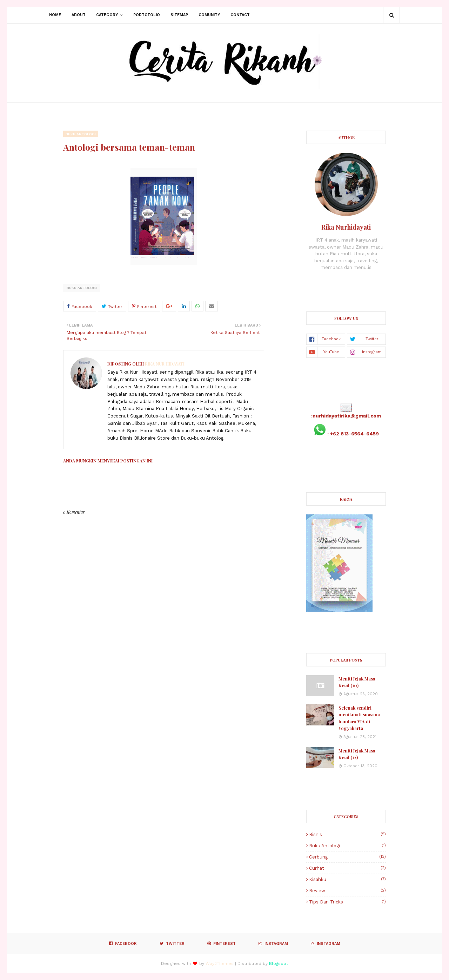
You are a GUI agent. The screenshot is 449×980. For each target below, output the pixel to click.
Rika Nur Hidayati (164, 364)
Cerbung (347, 857)
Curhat (347, 868)
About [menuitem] (79, 15)
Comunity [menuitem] (209, 15)
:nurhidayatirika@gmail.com (346, 416)
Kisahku (347, 879)
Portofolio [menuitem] (147, 15)
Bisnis (347, 834)
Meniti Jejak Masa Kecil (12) (357, 754)
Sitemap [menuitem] (179, 15)
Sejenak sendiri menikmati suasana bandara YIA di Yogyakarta (359, 718)
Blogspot (279, 963)
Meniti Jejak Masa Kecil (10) (357, 682)
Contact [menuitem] (240, 15)
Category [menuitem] (107, 15)
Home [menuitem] (55, 15)
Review (347, 891)
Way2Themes (220, 963)
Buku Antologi (82, 288)
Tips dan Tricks (347, 902)
